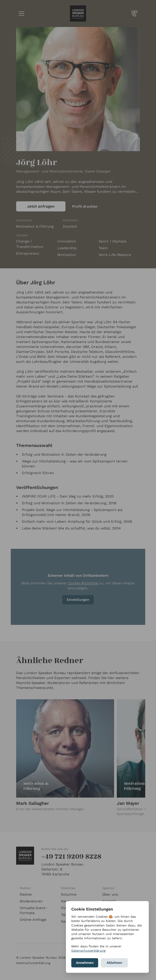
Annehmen (85, 963)
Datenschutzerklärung (88, 951)
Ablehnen (114, 963)
